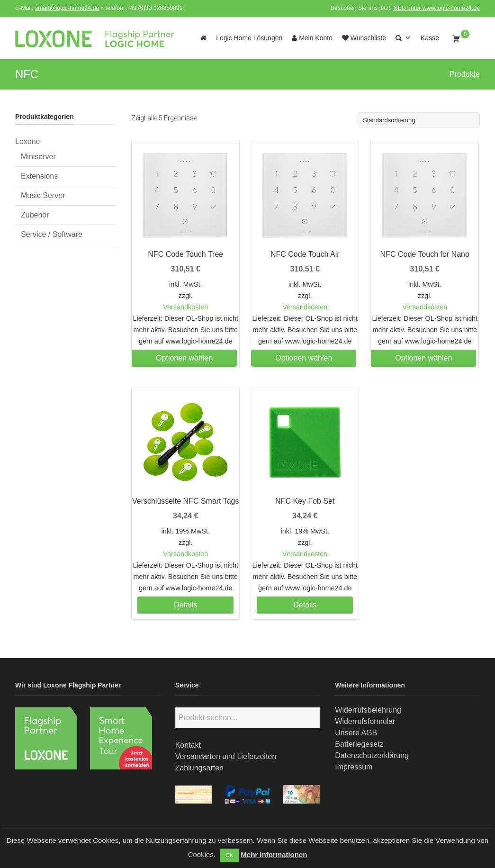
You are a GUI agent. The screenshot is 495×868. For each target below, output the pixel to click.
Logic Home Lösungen (249, 38)
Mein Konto (312, 38)
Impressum (354, 767)
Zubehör (35, 215)
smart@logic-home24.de (67, 8)
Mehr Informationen (274, 854)
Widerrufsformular (365, 721)
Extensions (39, 176)
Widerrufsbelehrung (368, 710)
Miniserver (38, 157)
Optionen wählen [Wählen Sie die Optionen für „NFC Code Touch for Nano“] (423, 358)
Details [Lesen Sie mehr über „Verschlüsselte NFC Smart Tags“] (185, 605)
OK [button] (229, 855)
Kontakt (188, 745)
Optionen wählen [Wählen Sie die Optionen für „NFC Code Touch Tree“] (184, 358)
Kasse (430, 38)
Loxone (28, 141)
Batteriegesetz (359, 744)
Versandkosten (185, 307)
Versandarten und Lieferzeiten (226, 756)
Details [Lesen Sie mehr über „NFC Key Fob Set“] (305, 605)
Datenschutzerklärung (372, 755)
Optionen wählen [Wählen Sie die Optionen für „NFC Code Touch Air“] (304, 358)
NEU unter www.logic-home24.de (436, 8)
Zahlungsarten (199, 768)
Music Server (43, 195)
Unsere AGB (356, 733)
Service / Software (52, 234)
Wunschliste (364, 38)
